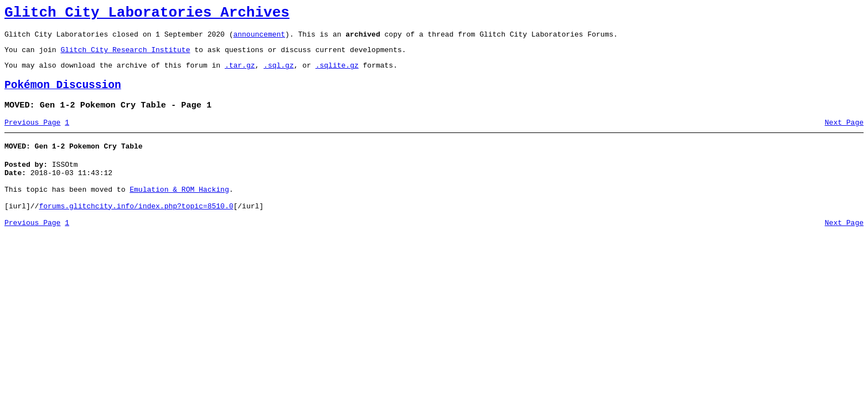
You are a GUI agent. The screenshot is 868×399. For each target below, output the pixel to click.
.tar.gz (240, 73)
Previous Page (32, 136)
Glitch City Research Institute (125, 56)
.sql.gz (279, 73)
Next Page (844, 136)
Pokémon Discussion (63, 95)
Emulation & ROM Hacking (179, 209)
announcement (259, 39)
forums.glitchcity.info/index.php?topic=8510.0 (136, 229)
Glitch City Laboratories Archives (147, 14)
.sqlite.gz (337, 73)
